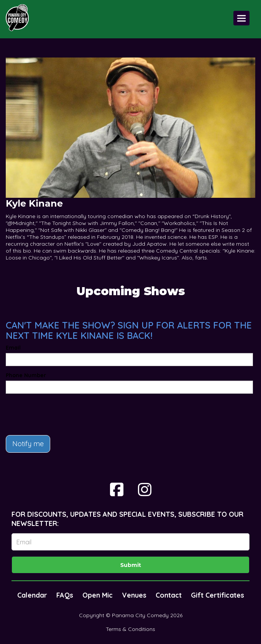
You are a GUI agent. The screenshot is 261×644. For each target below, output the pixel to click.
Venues (134, 595)
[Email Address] (130, 542)
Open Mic (98, 595)
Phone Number (26, 375)
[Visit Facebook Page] (117, 490)
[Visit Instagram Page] (145, 490)
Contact (169, 595)
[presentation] (64, 414)
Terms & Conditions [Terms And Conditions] (130, 629)
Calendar (32, 595)
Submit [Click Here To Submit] (131, 565)
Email (13, 348)
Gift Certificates (217, 595)
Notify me (28, 444)
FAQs (65, 595)
